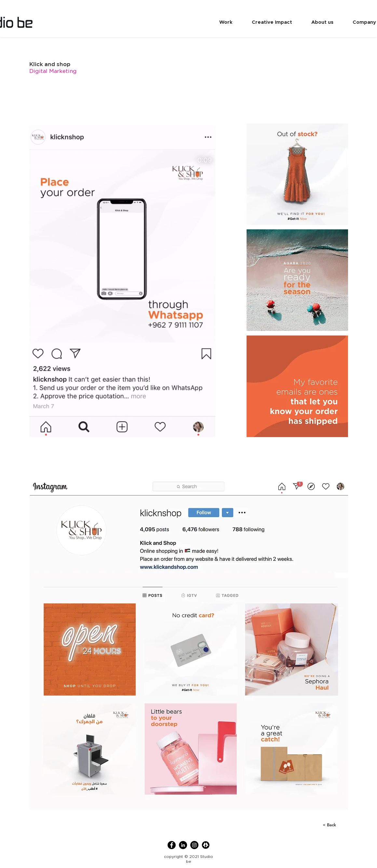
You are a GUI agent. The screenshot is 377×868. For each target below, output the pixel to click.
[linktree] (206, 845)
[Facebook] (172, 845)
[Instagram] (194, 845)
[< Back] (325, 825)
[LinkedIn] (183, 845)
